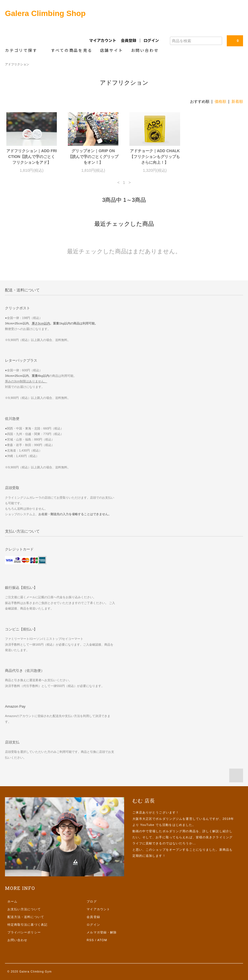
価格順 (220, 101)
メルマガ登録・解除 (102, 932)
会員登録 (129, 40)
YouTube (147, 825)
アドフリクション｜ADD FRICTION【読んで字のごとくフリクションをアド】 (32, 157)
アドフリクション (17, 64)
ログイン (151, 40)
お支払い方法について (24, 909)
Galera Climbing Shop (45, 13)
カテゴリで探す (24, 50)
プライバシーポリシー (24, 932)
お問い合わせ (145, 50)
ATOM (102, 940)
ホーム (12, 901)
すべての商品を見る (72, 50)
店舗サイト (112, 50)
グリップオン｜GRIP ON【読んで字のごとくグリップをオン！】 (93, 157)
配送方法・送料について (26, 917)
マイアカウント (103, 40)
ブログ (92, 901)
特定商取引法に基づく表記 (27, 925)
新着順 (237, 101)
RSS (90, 940)
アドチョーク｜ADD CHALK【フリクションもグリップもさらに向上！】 (155, 157)
